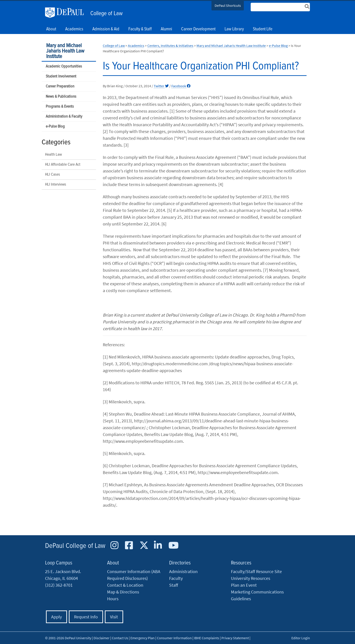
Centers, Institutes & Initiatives (170, 46)
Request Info (86, 617)
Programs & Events (60, 107)
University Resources (251, 578)
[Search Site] (280, 7)
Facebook (181, 86)
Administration (183, 571)
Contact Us (120, 638)
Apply (56, 617)
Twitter (161, 86)
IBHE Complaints (207, 638)
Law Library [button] (234, 29)
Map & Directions (123, 592)
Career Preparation (60, 86)
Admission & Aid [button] (106, 29)
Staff (174, 585)
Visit (114, 617)
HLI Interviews (56, 185)
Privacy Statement (235, 638)
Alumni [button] (166, 29)
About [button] (51, 29)
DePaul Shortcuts (228, 5)
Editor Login (301, 638)
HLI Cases (53, 175)
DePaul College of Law (75, 546)
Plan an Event (244, 585)
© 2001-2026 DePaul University (68, 638)
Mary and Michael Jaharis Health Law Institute (65, 51)
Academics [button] (74, 29)
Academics (136, 46)
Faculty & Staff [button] (140, 29)
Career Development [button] (198, 29)
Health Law (53, 155)
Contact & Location (125, 585)
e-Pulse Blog (55, 127)
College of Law (107, 14)
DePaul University (67, 13)
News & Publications (61, 97)
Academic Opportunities (64, 67)
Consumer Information (174, 638)
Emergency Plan (143, 638)
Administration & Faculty (64, 117)
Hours (113, 599)
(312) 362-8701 (59, 585)
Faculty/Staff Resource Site (256, 571)
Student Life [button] (263, 29)
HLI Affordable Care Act (63, 165)
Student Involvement (61, 76)
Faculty (176, 578)
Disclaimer (102, 638)
